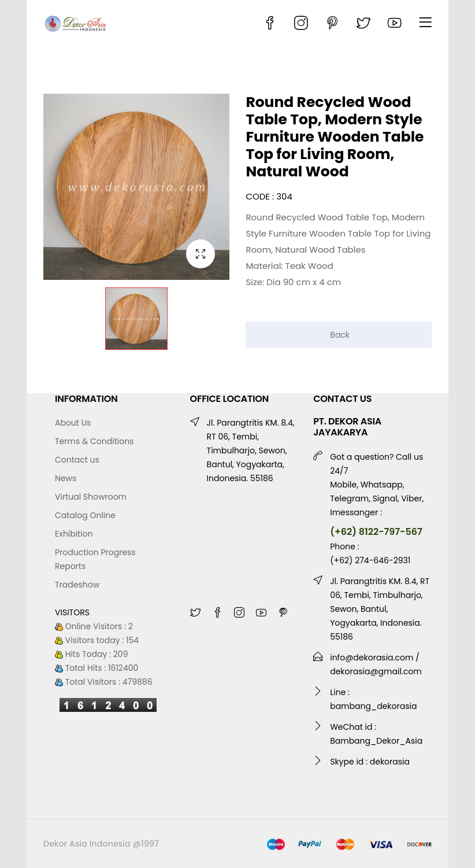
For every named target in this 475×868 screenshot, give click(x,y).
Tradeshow (77, 585)
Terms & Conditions (94, 441)
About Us (73, 423)
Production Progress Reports (95, 559)
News (66, 478)
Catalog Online (85, 515)
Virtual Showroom (91, 497)
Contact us (77, 460)
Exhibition (74, 534)
